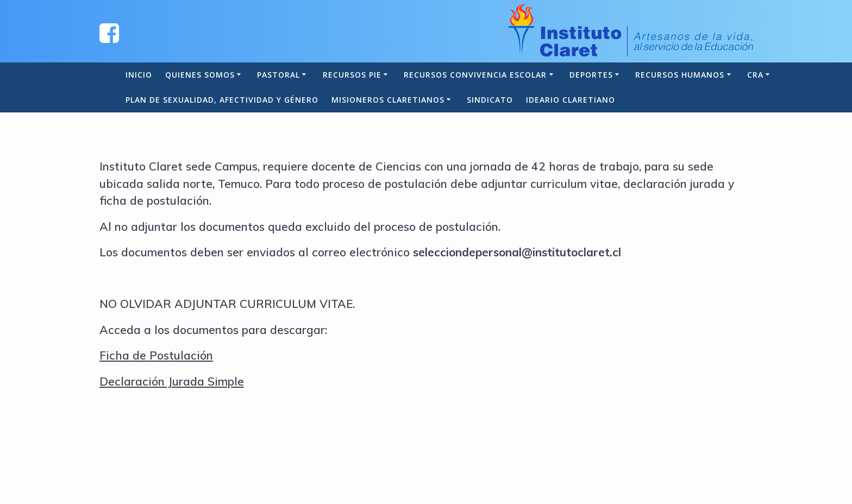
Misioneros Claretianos (388, 100)
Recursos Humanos (680, 75)
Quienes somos (200, 75)
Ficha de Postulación (156, 355)
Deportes (591, 75)
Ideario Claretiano (571, 100)
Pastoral (278, 75)
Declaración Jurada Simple (172, 381)
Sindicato (490, 100)
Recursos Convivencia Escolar (475, 75)
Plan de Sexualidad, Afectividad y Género (222, 100)
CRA (755, 75)
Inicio (139, 75)
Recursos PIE (352, 75)
